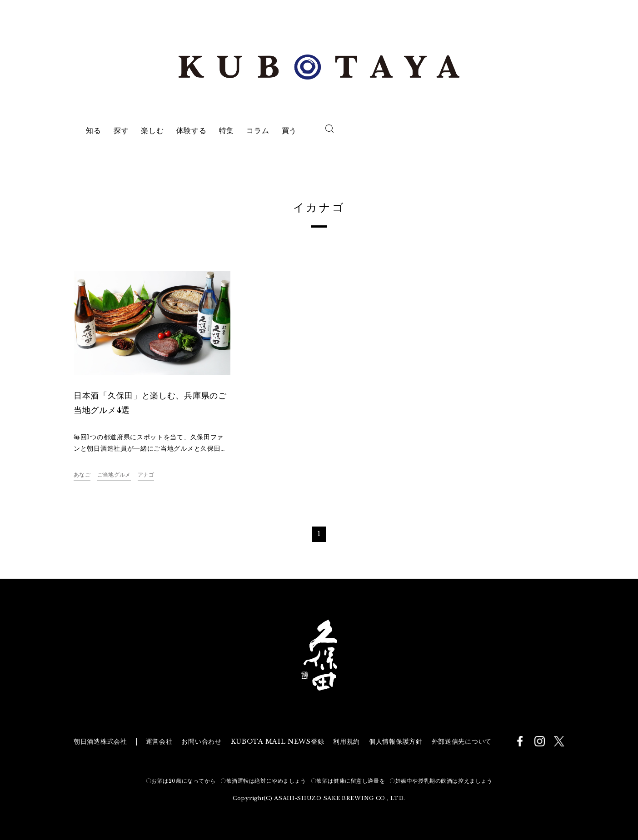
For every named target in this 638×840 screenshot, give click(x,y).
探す (121, 130)
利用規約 (346, 741)
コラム (258, 130)
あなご (82, 475)
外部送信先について (462, 741)
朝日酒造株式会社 (100, 741)
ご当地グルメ (114, 475)
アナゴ (146, 475)
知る (93, 130)
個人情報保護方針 (396, 741)
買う (289, 130)
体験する (192, 130)
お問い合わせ (201, 741)
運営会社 (159, 741)
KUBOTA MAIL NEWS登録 (278, 741)
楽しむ (152, 130)
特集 (227, 130)
